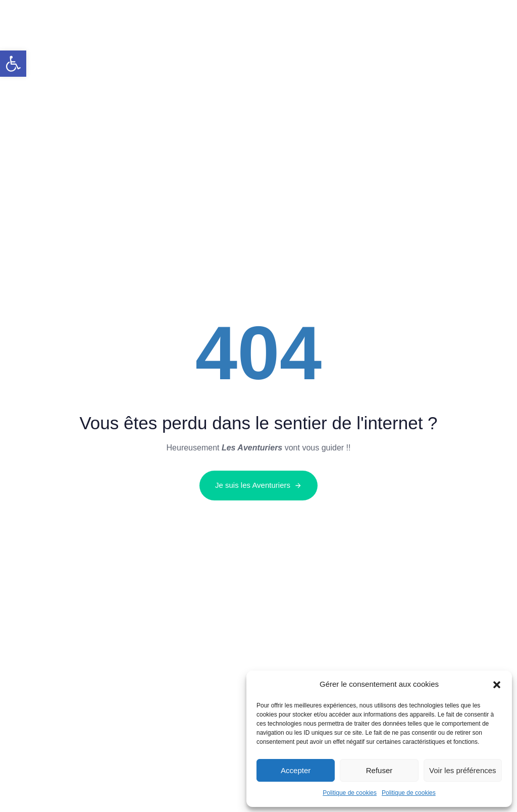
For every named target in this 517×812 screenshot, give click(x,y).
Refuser (379, 770)
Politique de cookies (350, 793)
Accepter (296, 770)
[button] (13, 64)
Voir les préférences (463, 770)
